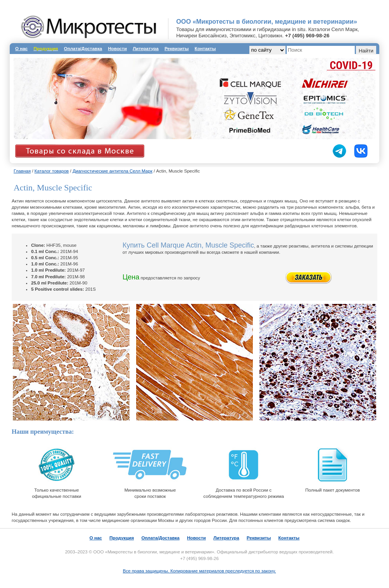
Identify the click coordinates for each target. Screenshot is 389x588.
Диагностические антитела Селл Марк (112, 171)
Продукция (122, 538)
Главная (22, 171)
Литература (145, 49)
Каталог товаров (52, 171)
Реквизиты (177, 49)
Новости (117, 49)
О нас (21, 49)
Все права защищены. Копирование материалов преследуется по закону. (200, 571)
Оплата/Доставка (83, 49)
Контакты (205, 49)
